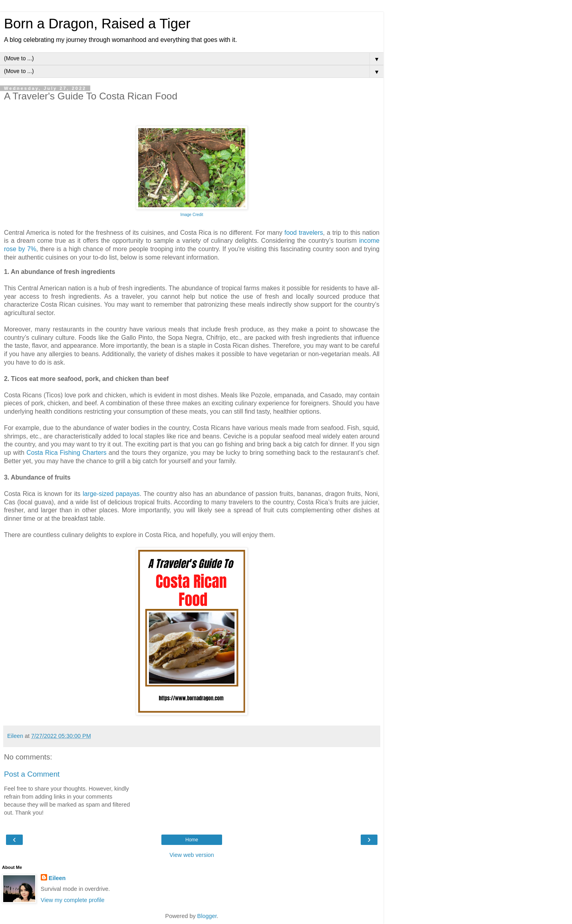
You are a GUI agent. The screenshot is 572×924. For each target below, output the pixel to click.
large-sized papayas (111, 494)
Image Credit (192, 215)
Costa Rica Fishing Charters (66, 453)
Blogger (207, 916)
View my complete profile (73, 900)
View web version (192, 855)
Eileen (57, 878)
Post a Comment (32, 774)
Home (192, 840)
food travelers (304, 233)
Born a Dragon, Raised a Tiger (97, 24)
